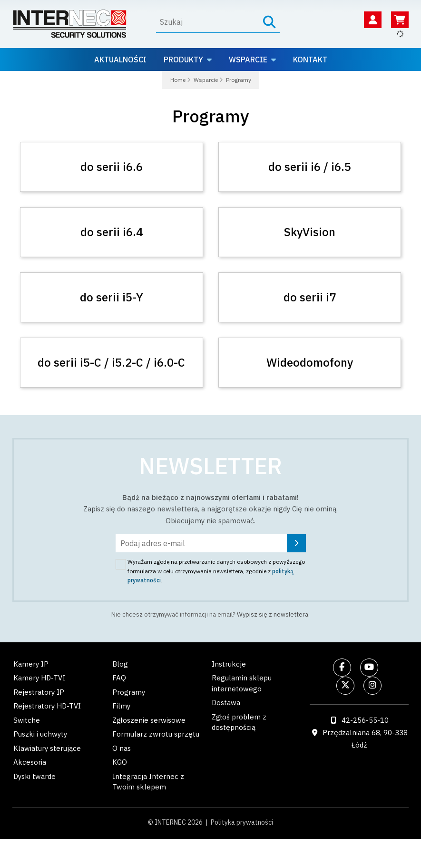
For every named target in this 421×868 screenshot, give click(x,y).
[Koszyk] (400, 20)
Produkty (183, 60)
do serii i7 (310, 297)
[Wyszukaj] (208, 22)
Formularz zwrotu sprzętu (156, 734)
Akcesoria (30, 762)
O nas (122, 748)
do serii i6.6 (112, 167)
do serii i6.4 (112, 232)
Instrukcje (229, 664)
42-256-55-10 (365, 720)
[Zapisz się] (296, 543)
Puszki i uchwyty (40, 734)
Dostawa (226, 703)
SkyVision (310, 232)
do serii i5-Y (112, 297)
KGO (120, 762)
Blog (120, 664)
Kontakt (310, 60)
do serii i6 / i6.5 (310, 167)
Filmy (121, 706)
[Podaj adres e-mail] (211, 543)
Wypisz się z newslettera (273, 614)
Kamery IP (31, 664)
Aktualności (120, 60)
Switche (27, 720)
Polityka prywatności (242, 822)
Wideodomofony (310, 362)
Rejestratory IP (39, 692)
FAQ (119, 678)
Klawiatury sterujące (47, 748)
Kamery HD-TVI (39, 678)
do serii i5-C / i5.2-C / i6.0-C (111, 362)
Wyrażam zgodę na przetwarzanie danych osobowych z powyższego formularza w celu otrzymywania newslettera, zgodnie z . (216, 571)
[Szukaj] (269, 22)
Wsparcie (248, 60)
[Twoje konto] (373, 20)
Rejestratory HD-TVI (47, 706)
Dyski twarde (34, 776)
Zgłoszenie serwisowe (149, 720)
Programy (129, 692)
